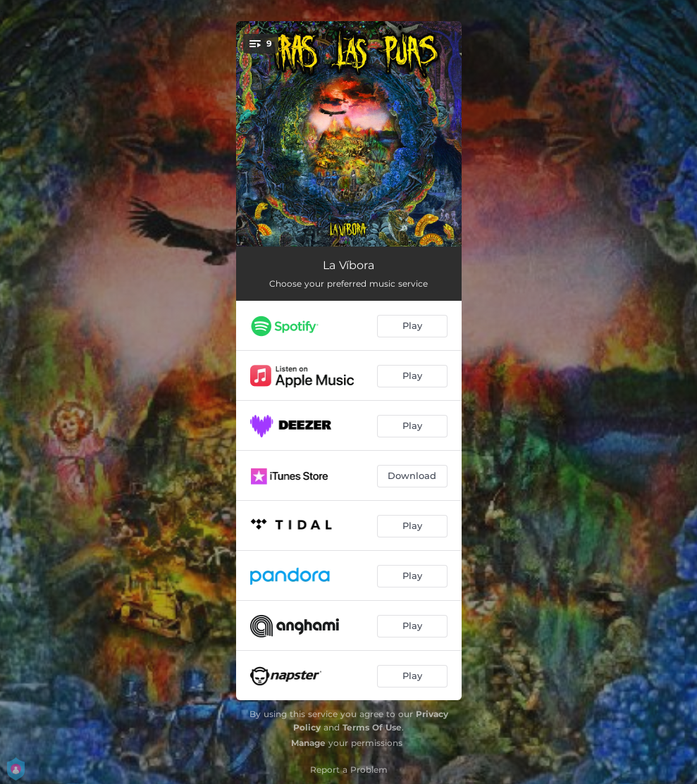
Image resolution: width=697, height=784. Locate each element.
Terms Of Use (372, 727)
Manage (308, 743)
